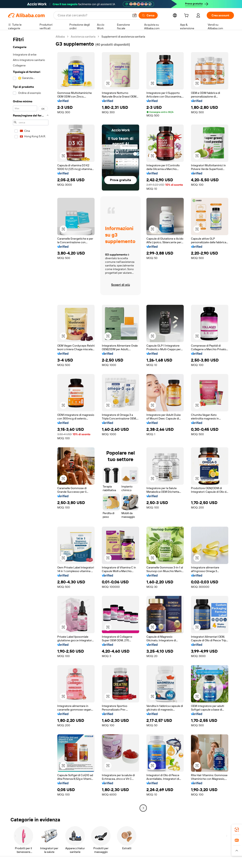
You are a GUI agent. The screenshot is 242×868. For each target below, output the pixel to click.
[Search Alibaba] (93, 15)
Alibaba (60, 37)
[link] (237, 830)
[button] (135, 15)
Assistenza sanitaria (83, 37)
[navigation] (31, 423)
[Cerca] (148, 15)
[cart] (187, 16)
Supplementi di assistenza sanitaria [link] (123, 37)
